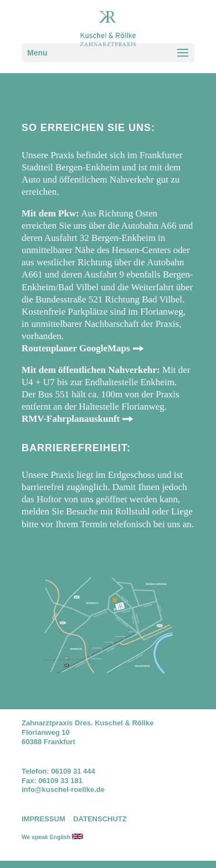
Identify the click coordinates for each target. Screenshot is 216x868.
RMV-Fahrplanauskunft (71, 419)
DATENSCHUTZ (100, 819)
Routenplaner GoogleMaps (76, 348)
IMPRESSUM (43, 819)
